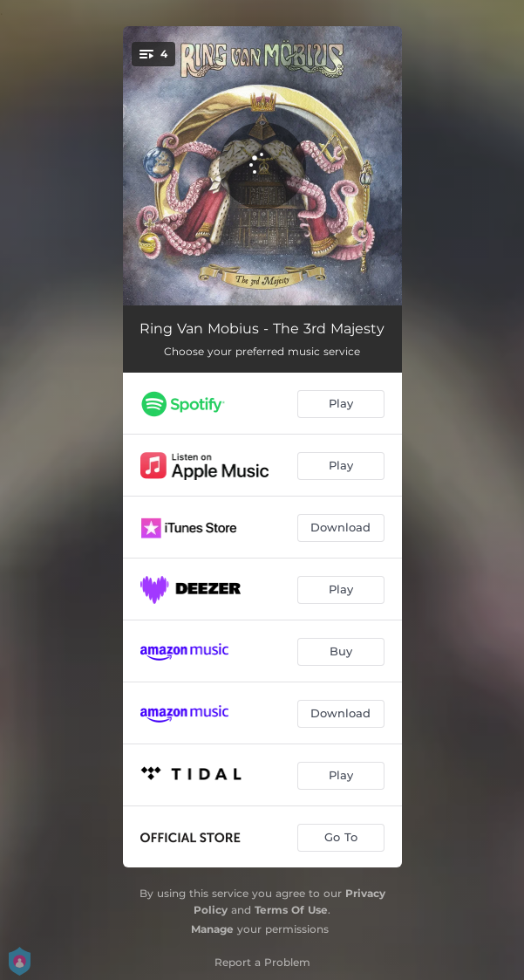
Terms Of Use (291, 910)
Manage (212, 929)
